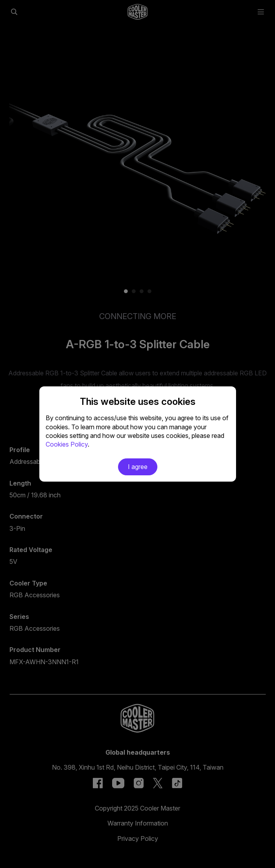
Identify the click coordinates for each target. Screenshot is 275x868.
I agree (138, 467)
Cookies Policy (67, 444)
